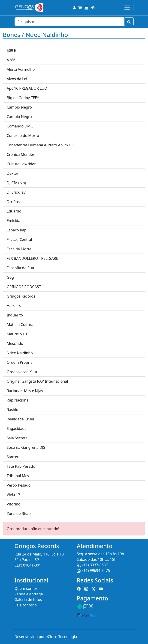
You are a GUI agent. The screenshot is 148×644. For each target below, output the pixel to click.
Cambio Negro (19, 107)
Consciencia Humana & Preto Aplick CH (41, 145)
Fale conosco (26, 605)
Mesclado (15, 343)
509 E (11, 50)
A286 (11, 60)
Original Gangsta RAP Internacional (37, 381)
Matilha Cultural (21, 325)
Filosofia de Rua (20, 268)
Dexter (12, 173)
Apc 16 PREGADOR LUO (27, 88)
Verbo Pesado (19, 485)
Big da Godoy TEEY (23, 98)
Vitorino (14, 504)
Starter (13, 457)
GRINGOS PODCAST (24, 287)
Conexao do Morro (23, 136)
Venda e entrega (29, 594)
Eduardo (14, 211)
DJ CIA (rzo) (16, 183)
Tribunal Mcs (18, 476)
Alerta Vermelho (21, 69)
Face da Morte (19, 249)
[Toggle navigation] (127, 8)
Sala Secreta (17, 438)
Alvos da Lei (17, 79)
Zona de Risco (19, 514)
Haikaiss (14, 306)
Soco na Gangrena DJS (26, 447)
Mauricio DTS (18, 334)
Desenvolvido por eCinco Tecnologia (46, 637)
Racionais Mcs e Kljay (25, 391)
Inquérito (15, 315)
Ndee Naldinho (20, 353)
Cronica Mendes (21, 154)
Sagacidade (17, 428)
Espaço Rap (17, 230)
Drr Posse (15, 202)
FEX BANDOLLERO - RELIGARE (32, 258)
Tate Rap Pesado (21, 466)
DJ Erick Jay (16, 192)
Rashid (12, 410)
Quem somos (26, 588)
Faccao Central (19, 239)
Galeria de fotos (28, 600)
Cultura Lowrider (21, 164)
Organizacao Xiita (22, 372)
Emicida (14, 221)
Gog (10, 277)
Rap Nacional (18, 400)
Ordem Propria (20, 362)
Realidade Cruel (20, 419)
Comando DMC (20, 126)
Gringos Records (21, 296)
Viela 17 (13, 495)
